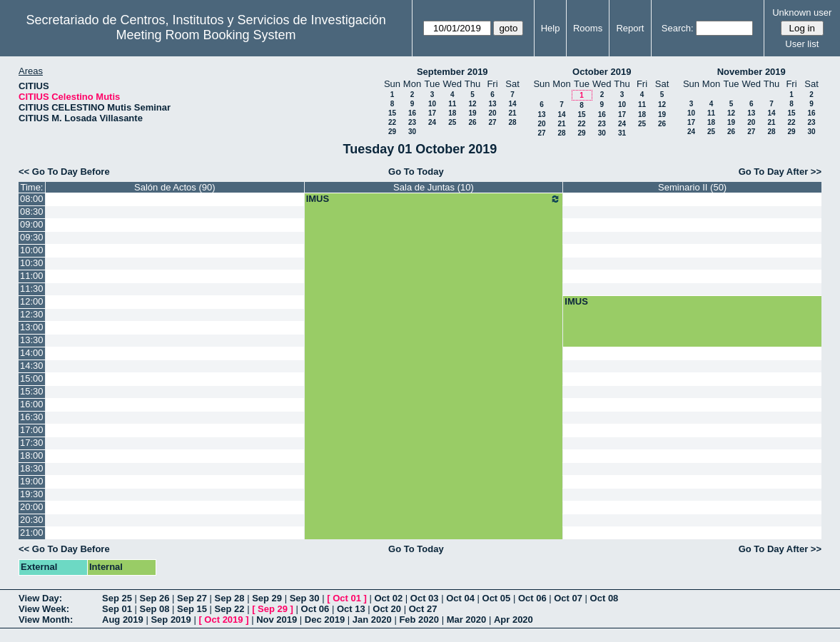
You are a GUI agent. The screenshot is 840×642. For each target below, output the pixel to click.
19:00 (32, 481)
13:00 (32, 327)
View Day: (40, 598)
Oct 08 (604, 598)
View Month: (46, 620)
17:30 (32, 443)
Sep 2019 (171, 620)
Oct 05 (497, 598)
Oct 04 (460, 598)
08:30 (32, 212)
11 (452, 104)
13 (492, 104)
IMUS (434, 199)
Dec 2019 (325, 620)
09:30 (32, 237)
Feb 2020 (419, 620)
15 (392, 113)
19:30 (32, 494)
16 (412, 113)
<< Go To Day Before (64, 172)
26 (472, 122)
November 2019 (752, 72)
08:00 (32, 199)
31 (622, 133)
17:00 (32, 430)
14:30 (32, 366)
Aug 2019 (123, 620)
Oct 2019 (223, 620)
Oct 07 (568, 598)
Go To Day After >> (780, 172)
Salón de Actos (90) (174, 187)
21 (512, 113)
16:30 (32, 417)
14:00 (32, 353)
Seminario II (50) (692, 187)
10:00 (32, 250)
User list (802, 44)
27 (492, 122)
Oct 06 (532, 598)
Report (630, 28)
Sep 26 (155, 598)
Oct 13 (351, 609)
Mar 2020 (467, 620)
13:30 (32, 340)
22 (392, 122)
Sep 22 (230, 609)
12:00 (32, 301)
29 (392, 132)
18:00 (32, 455)
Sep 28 (230, 598)
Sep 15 (192, 609)
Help (551, 28)
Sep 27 (192, 598)
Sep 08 (155, 609)
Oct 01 (347, 598)
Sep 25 (117, 598)
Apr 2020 (513, 620)
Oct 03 (425, 598)
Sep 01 (117, 609)
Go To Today (416, 172)
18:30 (32, 468)
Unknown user (802, 12)
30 (412, 132)
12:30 (32, 314)
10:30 (32, 263)
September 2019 (452, 72)
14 (512, 104)
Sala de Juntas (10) (434, 187)
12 (472, 104)
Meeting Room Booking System (206, 35)
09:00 (32, 224)
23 (412, 122)
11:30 (32, 289)
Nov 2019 (277, 620)
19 (472, 113)
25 (452, 122)
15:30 (32, 391)
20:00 (32, 507)
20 (492, 113)
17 (432, 113)
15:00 (32, 378)
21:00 (32, 533)
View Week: (44, 609)
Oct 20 (387, 609)
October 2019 (602, 72)
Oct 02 (388, 598)
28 (512, 122)
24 (432, 122)
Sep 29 (267, 598)
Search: (678, 28)
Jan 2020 (372, 620)
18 (452, 113)
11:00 (32, 276)
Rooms (588, 28)
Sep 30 (305, 598)
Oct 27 (423, 609)
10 (432, 104)
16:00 (32, 404)
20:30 (32, 520)
